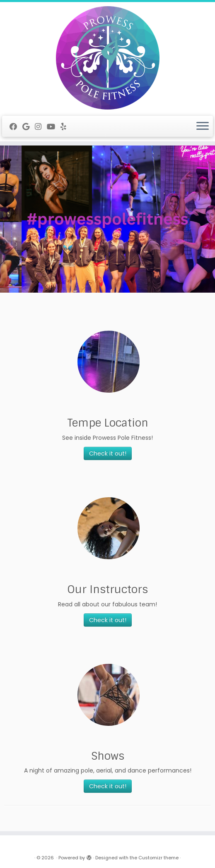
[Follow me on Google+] (29, 127)
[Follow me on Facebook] (16, 127)
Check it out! (108, 453)
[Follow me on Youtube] (54, 127)
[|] (107, 58)
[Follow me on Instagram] (41, 127)
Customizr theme (158, 858)
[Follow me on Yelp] (66, 127)
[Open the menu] (203, 126)
